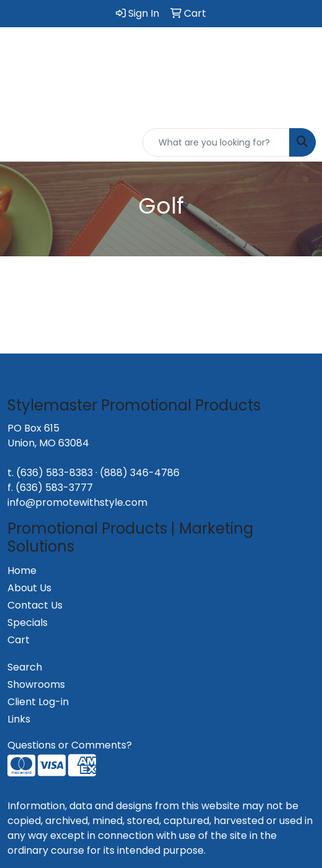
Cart (19, 640)
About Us (29, 588)
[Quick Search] (216, 142)
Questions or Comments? (70, 745)
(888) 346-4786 (140, 473)
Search (25, 667)
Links (19, 719)
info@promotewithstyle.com (77, 502)
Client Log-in (38, 702)
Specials (28, 623)
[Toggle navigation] (19, 142)
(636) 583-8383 (54, 473)
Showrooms (36, 684)
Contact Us (35, 605)
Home (22, 571)
